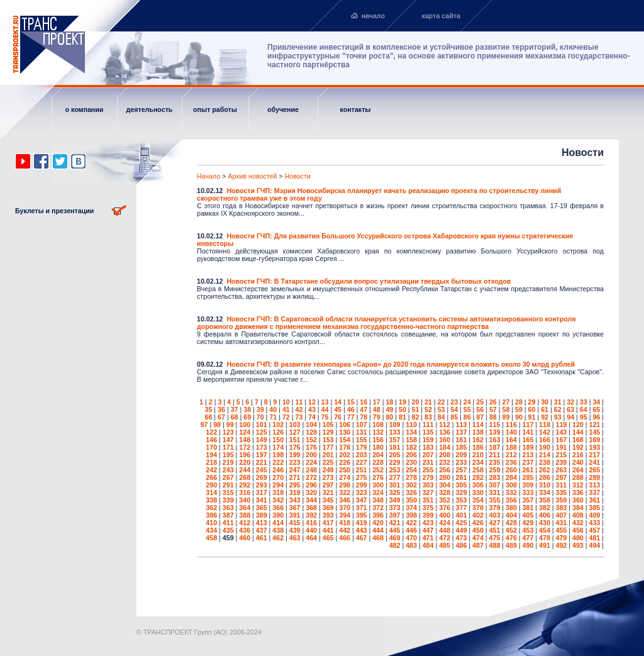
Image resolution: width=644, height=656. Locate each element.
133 (395, 432)
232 (445, 462)
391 (295, 515)
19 (402, 402)
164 (511, 440)
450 (478, 530)
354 (478, 500)
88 (493, 417)
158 (411, 440)
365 (262, 508)
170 (211, 447)
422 (411, 523)
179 (362, 447)
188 (511, 447)
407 (562, 515)
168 (578, 440)
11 (299, 402)
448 (445, 530)
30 (545, 402)
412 (245, 523)
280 (445, 477)
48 (377, 409)
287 (562, 477)
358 (545, 500)
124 (245, 432)
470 (411, 538)
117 (528, 425)
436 (245, 530)
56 (480, 409)
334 (545, 492)
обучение (283, 109)
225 (328, 462)
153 (328, 440)
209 (462, 455)
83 (428, 417)
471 (428, 538)
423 (428, 523)
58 (506, 409)
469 (395, 538)
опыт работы (215, 109)
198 (278, 455)
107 (362, 425)
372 (378, 508)
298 (345, 485)
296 (311, 485)
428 (511, 523)
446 (411, 530)
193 (594, 447)
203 (362, 455)
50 (402, 409)
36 (221, 409)
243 (228, 470)
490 (528, 545)
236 (511, 462)
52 (428, 409)
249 (328, 470)
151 (295, 440)
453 (528, 530)
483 (411, 545)
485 (445, 545)
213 (528, 455)
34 (596, 402)
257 (462, 470)
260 (511, 470)
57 (493, 409)
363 (228, 508)
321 (328, 492)
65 (596, 409)
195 (228, 455)
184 (445, 447)
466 (345, 538)
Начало (208, 176)
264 (578, 470)
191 (562, 447)
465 (328, 538)
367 (295, 508)
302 (411, 485)
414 (278, 523)
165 (528, 440)
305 (462, 485)
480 (578, 538)
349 (395, 500)
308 (511, 485)
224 (311, 462)
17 (377, 402)
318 (278, 492)
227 (362, 462)
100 (245, 425)
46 (351, 409)
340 (245, 500)
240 (578, 462)
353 (462, 500)
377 (462, 508)
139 (495, 432)
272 (311, 477)
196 (245, 455)
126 (278, 432)
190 (545, 447)
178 (345, 447)
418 (345, 523)
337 (594, 492)
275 (362, 477)
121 (594, 425)
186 (478, 447)
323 (362, 492)
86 (467, 417)
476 (511, 538)
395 (362, 515)
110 (411, 425)
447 (428, 530)
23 (454, 402)
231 (428, 462)
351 (428, 500)
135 (428, 432)
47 (364, 409)
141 (528, 432)
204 (378, 455)
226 (345, 462)
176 (311, 447)
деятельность (150, 109)
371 (362, 508)
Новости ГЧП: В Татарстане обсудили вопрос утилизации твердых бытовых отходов (369, 281)
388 (245, 515)
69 (247, 417)
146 (211, 440)
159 (428, 440)
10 (286, 402)
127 (295, 432)
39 (260, 409)
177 (328, 447)
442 (345, 530)
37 (235, 409)
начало (373, 16)
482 (395, 545)
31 (558, 402)
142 (545, 432)
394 (345, 515)
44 (325, 409)
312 (578, 485)
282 (478, 477)
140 (511, 432)
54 (454, 409)
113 (462, 425)
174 (278, 447)
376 (445, 508)
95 (584, 417)
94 (570, 417)
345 (328, 500)
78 (364, 417)
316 (245, 492)
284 (511, 477)
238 (545, 462)
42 (299, 409)
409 (594, 515)
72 (286, 417)
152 (311, 440)
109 (395, 425)
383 (562, 508)
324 (378, 492)
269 (262, 477)
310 (545, 485)
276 (378, 477)
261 (528, 470)
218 (211, 462)
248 (311, 470)
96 (596, 417)
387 (228, 515)
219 (228, 462)
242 (211, 470)
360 (578, 500)
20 (416, 402)
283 (495, 477)
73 (299, 417)
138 (478, 432)
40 (273, 409)
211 (495, 455)
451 (495, 530)
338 (211, 500)
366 (278, 508)
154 (345, 440)
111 (428, 425)
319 (295, 492)
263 (562, 470)
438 (278, 530)
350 (411, 500)
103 (295, 425)
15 (351, 402)
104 (311, 425)
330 (478, 492)
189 (528, 447)
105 (328, 425)
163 (495, 440)
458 (211, 538)
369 (328, 508)
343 (295, 500)
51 (416, 409)
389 (262, 515)
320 (311, 492)
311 (562, 485)
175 (295, 447)
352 (445, 500)
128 (311, 432)
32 (570, 402)
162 (478, 440)
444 (378, 530)
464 (311, 538)
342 (278, 500)
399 (428, 515)
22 (441, 402)
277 (395, 477)
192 (578, 447)
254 (411, 470)
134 (411, 432)
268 (245, 477)
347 (362, 500)
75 (325, 417)
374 (411, 508)
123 (228, 432)
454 (545, 530)
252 (378, 470)
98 (217, 425)
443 (362, 530)
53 (441, 409)
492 (562, 545)
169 (594, 440)
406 (545, 515)
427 (495, 523)
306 (478, 485)
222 (278, 462)
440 (311, 530)
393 (328, 515)
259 (495, 470)
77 (351, 417)
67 (221, 417)
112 (445, 425)
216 (578, 455)
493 (578, 545)
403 (495, 515)
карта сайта (441, 16)
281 (462, 477)
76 (338, 417)
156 (378, 440)
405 (528, 515)
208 (445, 455)
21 (428, 402)
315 (228, 492)
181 (395, 447)
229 (395, 462)
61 (545, 409)
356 (511, 500)
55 (467, 409)
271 (295, 477)
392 (311, 515)
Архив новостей (252, 176)
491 (545, 545)
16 (364, 402)
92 (545, 417)
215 (562, 455)
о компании (85, 109)
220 (245, 462)
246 (278, 470)
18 (389, 402)
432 (578, 523)
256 (445, 470)
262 (545, 470)
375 (428, 508)
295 (295, 485)
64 (584, 409)
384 (578, 508)
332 (511, 492)
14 (338, 402)
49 (389, 409)
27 (506, 402)
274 (345, 477)
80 (389, 417)
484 (428, 545)
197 (262, 455)
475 (495, 538)
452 (511, 530)
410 (211, 523)
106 (345, 425)
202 (345, 455)
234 (478, 462)
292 (245, 485)
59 (519, 409)
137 (462, 432)
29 (532, 402)
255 (428, 470)
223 (295, 462)
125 (262, 432)
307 (495, 485)
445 (395, 530)
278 (411, 477)
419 (362, 523)
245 (262, 470)
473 (462, 538)
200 (311, 455)
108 (378, 425)
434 (211, 530)
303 (428, 485)
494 (594, 545)
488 (495, 545)
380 (511, 508)
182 (411, 447)
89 (506, 417)
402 (478, 515)
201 (328, 455)
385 (594, 508)
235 (495, 462)
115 (495, 425)
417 (328, 523)
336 (578, 492)
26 (493, 402)
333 (528, 492)
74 (312, 417)
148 (245, 440)
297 (328, 485)
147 (228, 440)
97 (204, 425)
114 (478, 425)
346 (345, 500)
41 (286, 409)
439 (295, 530)
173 (262, 447)
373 (395, 508)
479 (562, 538)
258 (478, 470)
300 (378, 485)
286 (545, 477)
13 (325, 402)
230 (411, 462)
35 (209, 409)
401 (462, 515)
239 (562, 462)
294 (278, 485)
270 (278, 477)
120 (578, 425)
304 (445, 485)
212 (511, 455)
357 (528, 500)
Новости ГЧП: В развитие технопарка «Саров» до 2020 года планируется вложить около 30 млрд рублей (401, 364)
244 (245, 470)
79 (377, 417)
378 (478, 508)
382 (545, 508)
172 (245, 447)
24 (467, 402)
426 (478, 523)
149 (262, 440)
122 (211, 432)
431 (562, 523)
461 (262, 538)
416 (311, 523)
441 (328, 530)
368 (311, 508)
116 (511, 425)
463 (295, 538)
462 (278, 538)
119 (562, 425)
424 (445, 523)
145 (594, 432)
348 (378, 500)
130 (345, 432)
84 (441, 417)
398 (411, 515)
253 (395, 470)
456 (578, 530)
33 (584, 402)
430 (545, 523)
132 (378, 432)
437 (262, 530)
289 (594, 477)
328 (445, 492)
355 (495, 500)
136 (445, 432)
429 (528, 523)
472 (445, 538)
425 (462, 523)
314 (211, 492)
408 (578, 515)
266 (211, 477)
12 (312, 402)
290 (211, 485)
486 (462, 545)
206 (411, 455)
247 (295, 470)
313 (594, 485)
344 (311, 500)
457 (594, 530)
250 (345, 470)
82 (416, 417)
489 (511, 545)
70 (260, 417)
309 (528, 485)
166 (545, 440)
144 (578, 432)
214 (545, 455)
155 (362, 440)
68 (235, 417)
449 (462, 530)
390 (278, 515)
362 (211, 508)
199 (295, 455)
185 (462, 447)
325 (395, 492)
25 (480, 402)
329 (462, 492)
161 (462, 440)
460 (245, 538)
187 (495, 447)
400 (445, 515)
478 (545, 538)
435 (228, 530)
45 (338, 409)
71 (273, 417)
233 (462, 462)
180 (378, 447)
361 (594, 500)
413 (262, 523)
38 (247, 409)
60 (532, 409)
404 (511, 515)
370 (345, 508)
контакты (356, 109)
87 (480, 417)
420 (378, 523)
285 (528, 477)
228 (378, 462)
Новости (298, 176)
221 (262, 462)
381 (528, 508)
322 (345, 492)
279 (428, 477)
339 (228, 500)
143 (562, 432)
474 (478, 538)
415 (295, 523)
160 (445, 440)
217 (594, 455)
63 (570, 409)
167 (562, 440)
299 (362, 485)
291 (228, 485)
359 (562, 500)
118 (545, 425)
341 (262, 500)
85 (454, 417)
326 (411, 492)
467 (362, 538)
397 (395, 515)
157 (395, 440)
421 (395, 523)
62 (558, 409)
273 (328, 477)
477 (528, 538)
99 (230, 425)
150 (278, 440)
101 (262, 425)
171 (228, 447)
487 (478, 545)
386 (211, 515)
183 (428, 447)
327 (428, 492)
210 (478, 455)
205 (395, 455)
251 (362, 470)
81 (402, 417)
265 (594, 470)
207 (428, 455)
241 (594, 462)
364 (245, 508)
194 (211, 455)
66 (209, 417)
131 (362, 432)
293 (262, 485)
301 (395, 485)
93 (558, 417)
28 (519, 402)
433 (594, 523)
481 (594, 538)
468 (378, 538)
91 (532, 417)
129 (328, 432)
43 (312, 409)
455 (562, 530)
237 (528, 462)
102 (278, 425)
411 (228, 523)
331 (495, 492)
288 (578, 477)
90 (519, 417)
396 (378, 515)
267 (228, 477)
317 (262, 492)
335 (562, 492)
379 (495, 508)
